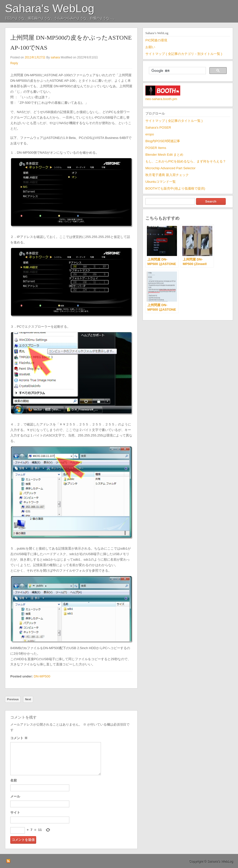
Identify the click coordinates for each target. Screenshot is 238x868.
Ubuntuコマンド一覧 (161, 182)
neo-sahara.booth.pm (161, 99)
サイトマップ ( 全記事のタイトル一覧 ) (174, 121)
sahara (55, 57)
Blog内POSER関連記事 (163, 141)
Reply (14, 63)
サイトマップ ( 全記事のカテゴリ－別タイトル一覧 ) (184, 54)
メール (15, 796)
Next (28, 699)
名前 (14, 780)
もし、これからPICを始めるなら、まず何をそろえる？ (186, 161)
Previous (13, 699)
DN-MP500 (42, 676)
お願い (150, 47)
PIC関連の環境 (156, 40)
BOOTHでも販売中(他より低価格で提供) (175, 188)
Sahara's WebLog (50, 8)
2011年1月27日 (35, 57)
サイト (15, 812)
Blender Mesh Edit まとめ (164, 155)
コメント (19, 738)
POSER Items (156, 148)
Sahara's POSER (158, 127)
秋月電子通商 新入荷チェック (167, 175)
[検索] (177, 71)
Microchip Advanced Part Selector (170, 168)
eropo (150, 134)
